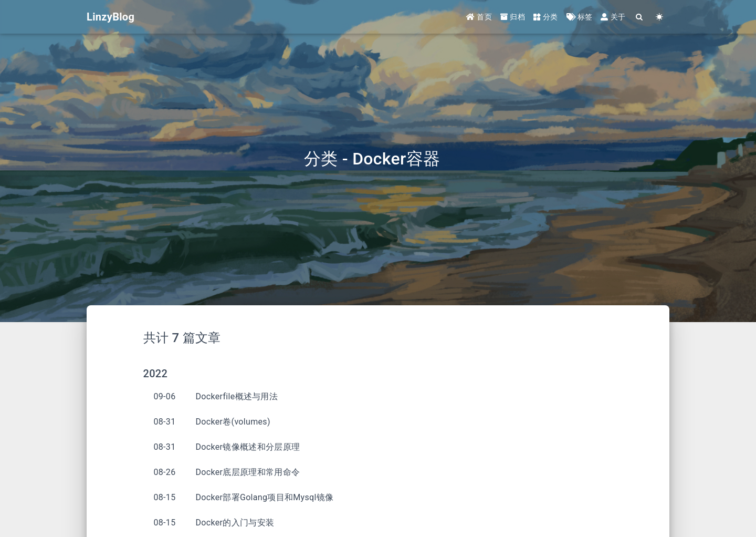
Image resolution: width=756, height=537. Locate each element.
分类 (546, 17)
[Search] (639, 17)
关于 (613, 17)
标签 (580, 17)
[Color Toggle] (659, 17)
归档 (513, 17)
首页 (479, 17)
